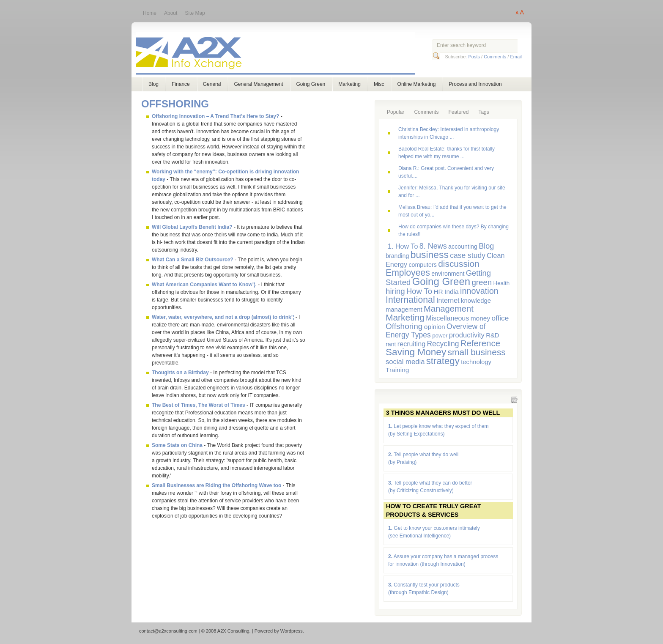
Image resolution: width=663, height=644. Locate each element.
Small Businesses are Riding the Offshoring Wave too (216, 485)
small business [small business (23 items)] (477, 352)
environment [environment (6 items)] (448, 274)
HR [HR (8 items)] (438, 292)
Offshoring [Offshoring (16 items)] (404, 326)
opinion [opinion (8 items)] (435, 327)
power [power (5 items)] (440, 336)
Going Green (311, 84)
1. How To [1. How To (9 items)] (403, 246)
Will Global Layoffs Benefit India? (192, 227)
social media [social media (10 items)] (405, 362)
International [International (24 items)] (410, 300)
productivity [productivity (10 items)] (467, 335)
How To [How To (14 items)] (419, 291)
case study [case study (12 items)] (468, 255)
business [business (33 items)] (430, 255)
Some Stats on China (177, 445)
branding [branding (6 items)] (397, 256)
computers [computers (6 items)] (422, 265)
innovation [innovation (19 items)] (479, 291)
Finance (181, 84)
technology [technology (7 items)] (476, 362)
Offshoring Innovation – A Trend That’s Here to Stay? (215, 116)
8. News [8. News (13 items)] (433, 246)
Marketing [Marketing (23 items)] (405, 317)
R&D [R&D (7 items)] (492, 335)
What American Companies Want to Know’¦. (204, 285)
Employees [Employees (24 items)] (408, 273)
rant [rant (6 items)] (391, 344)
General (212, 84)
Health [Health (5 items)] (502, 283)
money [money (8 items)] (480, 318)
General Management (258, 84)
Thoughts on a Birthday (180, 373)
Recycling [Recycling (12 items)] (443, 344)
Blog (153, 84)
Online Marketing (417, 84)
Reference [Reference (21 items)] (480, 343)
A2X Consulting (283, 54)
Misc (379, 84)
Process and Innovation (475, 84)
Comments (495, 57)
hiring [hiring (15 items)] (395, 291)
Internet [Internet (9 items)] (448, 300)
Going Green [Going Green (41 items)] (441, 281)
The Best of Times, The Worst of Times (199, 405)
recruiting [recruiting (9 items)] (411, 344)
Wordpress (292, 631)
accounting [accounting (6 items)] (463, 247)
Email (516, 57)
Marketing (349, 84)
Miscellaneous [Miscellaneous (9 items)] (447, 318)
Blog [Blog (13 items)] (486, 246)
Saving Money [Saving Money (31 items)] (416, 352)
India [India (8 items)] (452, 292)
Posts (474, 57)
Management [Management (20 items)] (449, 309)
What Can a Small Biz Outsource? (193, 260)
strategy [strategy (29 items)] (443, 361)
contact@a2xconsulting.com (168, 631)
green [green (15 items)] (482, 282)
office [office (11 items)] (500, 318)
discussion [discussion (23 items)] (459, 264)
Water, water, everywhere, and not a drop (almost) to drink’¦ (223, 317)
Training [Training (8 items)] (397, 370)
